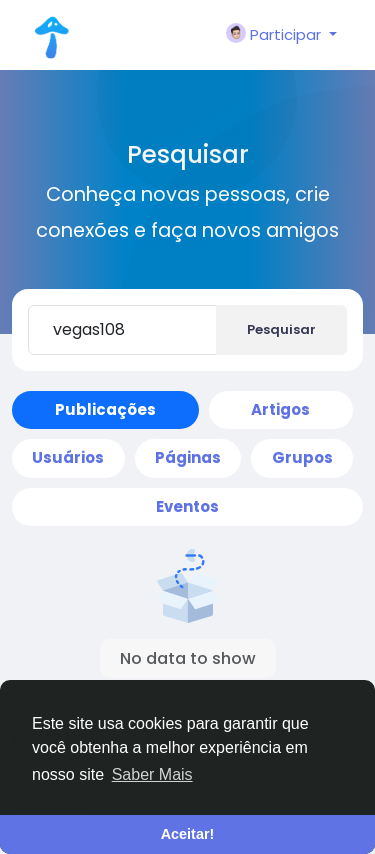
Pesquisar (281, 329)
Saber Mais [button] (152, 774)
